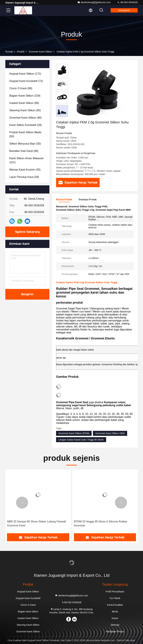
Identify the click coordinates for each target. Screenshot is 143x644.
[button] (22, 503)
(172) (25, 74)
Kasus (115, 618)
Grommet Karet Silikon (40, 52)
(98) (21, 88)
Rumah (9, 52)
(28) (26, 125)
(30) (25, 144)
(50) (25, 134)
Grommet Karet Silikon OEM (110, 433)
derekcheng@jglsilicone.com (94, 2)
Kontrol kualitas (115, 605)
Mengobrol (124, 10)
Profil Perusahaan (115, 592)
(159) (25, 96)
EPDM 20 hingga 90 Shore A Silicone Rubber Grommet (101, 524)
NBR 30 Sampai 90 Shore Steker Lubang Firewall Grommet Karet (36, 524)
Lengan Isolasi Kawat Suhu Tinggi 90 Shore (81, 440)
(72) (26, 81)
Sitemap (115, 625)
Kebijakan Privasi (115, 632)
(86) (24, 103)
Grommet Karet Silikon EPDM (74, 433)
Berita (115, 612)
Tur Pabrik (115, 598)
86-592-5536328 (127, 2)
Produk (21, 52)
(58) (24, 177)
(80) (26, 118)
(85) (25, 110)
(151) (26, 160)
